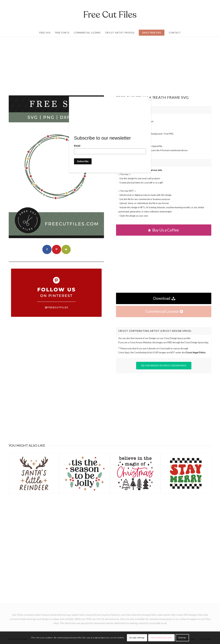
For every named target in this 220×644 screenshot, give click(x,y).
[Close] (150, 97)
